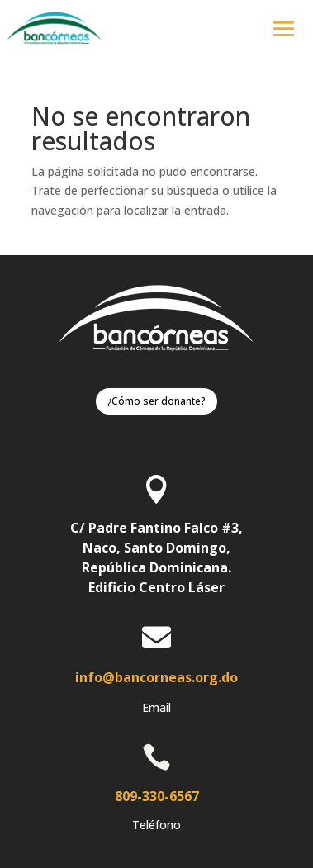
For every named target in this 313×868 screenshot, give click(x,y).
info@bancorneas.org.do (156, 677)
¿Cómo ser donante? (156, 401)
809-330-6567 (157, 796)
